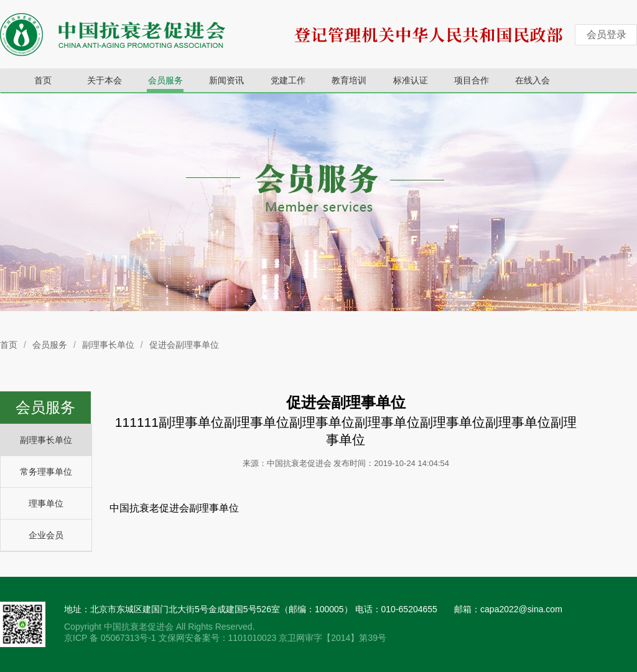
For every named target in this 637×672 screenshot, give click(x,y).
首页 (43, 80)
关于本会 (105, 80)
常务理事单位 (46, 472)
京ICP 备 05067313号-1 (111, 638)
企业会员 (46, 535)
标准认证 (411, 80)
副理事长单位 (108, 345)
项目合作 (472, 80)
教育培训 (349, 80)
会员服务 (165, 80)
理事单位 (46, 503)
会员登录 (607, 35)
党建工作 (288, 80)
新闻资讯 (226, 80)
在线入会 (532, 80)
